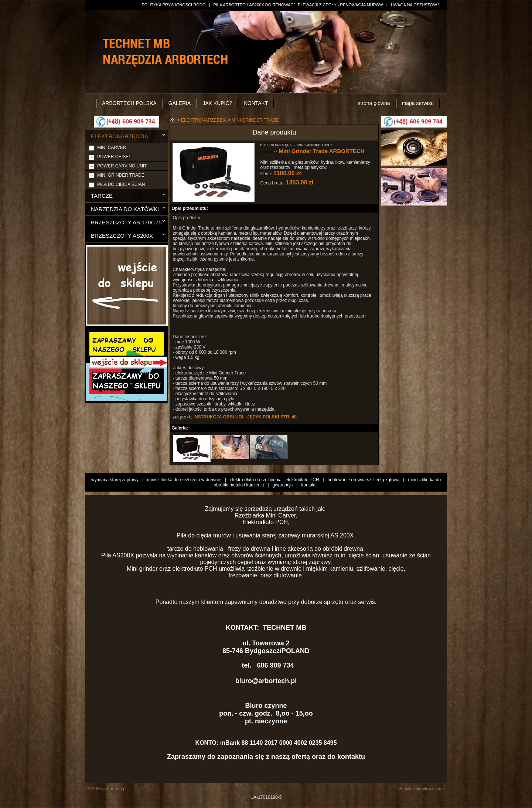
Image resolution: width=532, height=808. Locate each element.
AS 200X (343, 535)
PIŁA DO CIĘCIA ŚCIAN (121, 184)
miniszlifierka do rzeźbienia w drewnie (184, 480)
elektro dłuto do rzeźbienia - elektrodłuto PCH (274, 480)
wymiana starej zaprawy (115, 480)
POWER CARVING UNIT (122, 166)
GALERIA (180, 103)
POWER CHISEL (114, 157)
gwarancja (283, 485)
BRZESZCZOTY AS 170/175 (126, 222)
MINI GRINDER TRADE (121, 175)
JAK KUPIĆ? (217, 103)
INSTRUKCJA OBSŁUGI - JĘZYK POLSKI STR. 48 (245, 417)
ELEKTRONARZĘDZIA (120, 136)
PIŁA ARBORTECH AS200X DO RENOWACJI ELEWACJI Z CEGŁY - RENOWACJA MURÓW (298, 5)
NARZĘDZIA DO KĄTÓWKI (125, 209)
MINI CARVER (112, 147)
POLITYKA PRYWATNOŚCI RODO (173, 5)
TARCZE (102, 196)
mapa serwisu (418, 103)
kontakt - (310, 485)
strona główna (374, 103)
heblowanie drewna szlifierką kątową (364, 480)
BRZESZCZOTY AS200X (122, 236)
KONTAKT (256, 103)
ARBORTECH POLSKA (129, 103)
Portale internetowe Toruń (422, 788)
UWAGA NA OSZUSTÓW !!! (416, 5)
